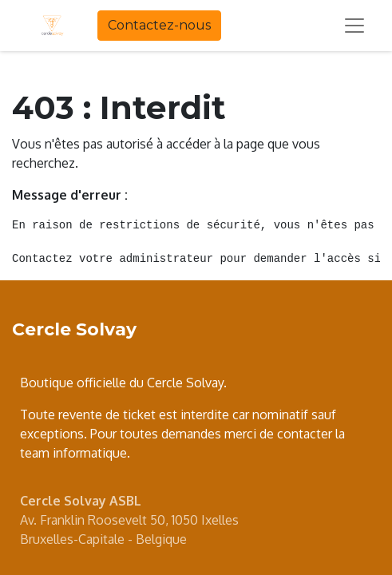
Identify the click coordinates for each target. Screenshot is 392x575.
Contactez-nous (159, 25)
